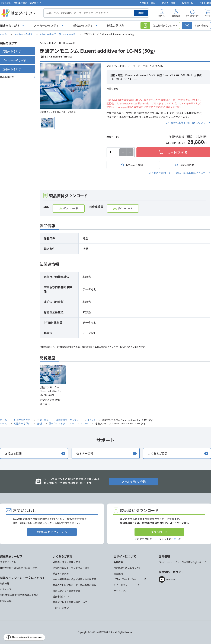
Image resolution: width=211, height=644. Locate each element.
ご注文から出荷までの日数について (186, 123)
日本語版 (186, 562)
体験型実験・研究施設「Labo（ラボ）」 (20, 568)
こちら (175, 539)
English (196, 562)
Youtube (170, 579)
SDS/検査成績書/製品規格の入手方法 (19, 595)
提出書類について (62, 596)
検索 (141, 13)
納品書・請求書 (61, 574)
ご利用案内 (205, 3)
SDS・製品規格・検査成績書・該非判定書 (74, 579)
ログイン (162, 16)
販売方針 (5, 583)
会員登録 (176, 16)
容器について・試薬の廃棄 (66, 591)
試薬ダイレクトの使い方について (70, 602)
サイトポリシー (122, 585)
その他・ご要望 (61, 608)
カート (208, 16)
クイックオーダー (193, 16)
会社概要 (118, 562)
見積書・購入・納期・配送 (66, 562)
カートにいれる (178, 152)
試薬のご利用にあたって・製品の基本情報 (74, 585)
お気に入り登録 (134, 165)
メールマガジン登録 (134, 481)
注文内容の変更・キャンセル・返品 (71, 568)
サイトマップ (120, 591)
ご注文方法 (6, 589)
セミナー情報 (169, 3)
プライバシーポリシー (125, 579)
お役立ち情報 (13, 453)
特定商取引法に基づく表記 (127, 568)
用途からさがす (10, 25)
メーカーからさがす (46, 25)
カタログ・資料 (147, 3)
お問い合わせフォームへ (52, 532)
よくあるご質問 (157, 173)
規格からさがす (83, 25)
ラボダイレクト (8, 562)
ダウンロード (71, 208)
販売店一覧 (188, 3)
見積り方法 (6, 601)
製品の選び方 (116, 25)
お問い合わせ (187, 165)
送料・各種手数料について (191, 173)
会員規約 (118, 574)
